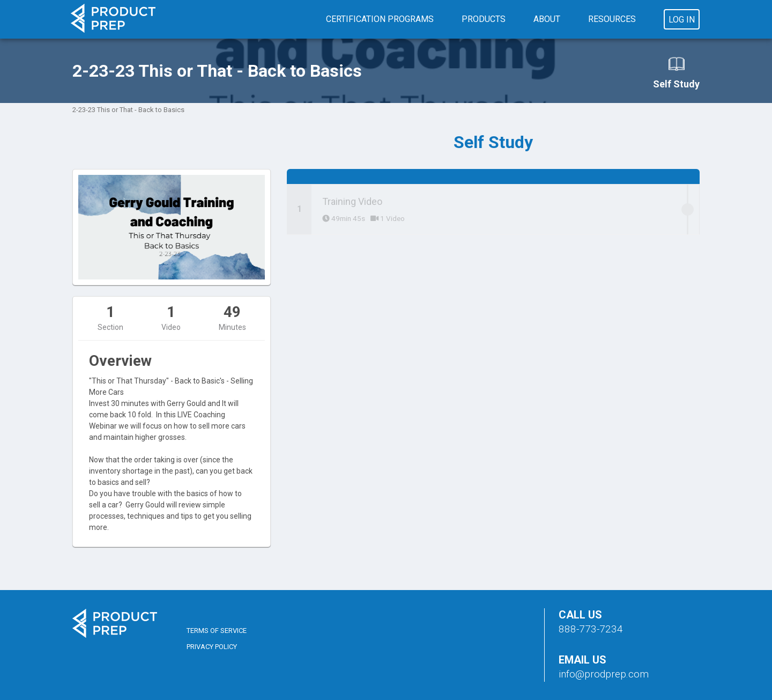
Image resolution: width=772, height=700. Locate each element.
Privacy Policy (212, 647)
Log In (682, 20)
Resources (612, 19)
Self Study (676, 72)
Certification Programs (380, 19)
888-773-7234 (591, 629)
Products (484, 19)
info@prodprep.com (604, 674)
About (547, 19)
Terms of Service (217, 631)
